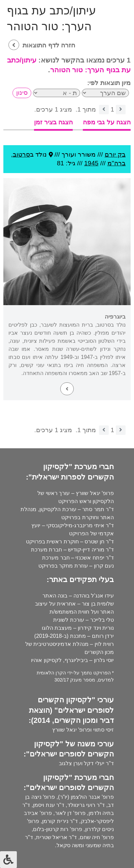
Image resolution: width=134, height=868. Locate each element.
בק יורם (115, 154)
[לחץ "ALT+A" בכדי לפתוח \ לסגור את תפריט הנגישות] (8, 860)
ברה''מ (116, 163)
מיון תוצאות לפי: (109, 83)
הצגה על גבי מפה (107, 122)
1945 (91, 163)
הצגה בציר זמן (54, 122)
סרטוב (21, 154)
